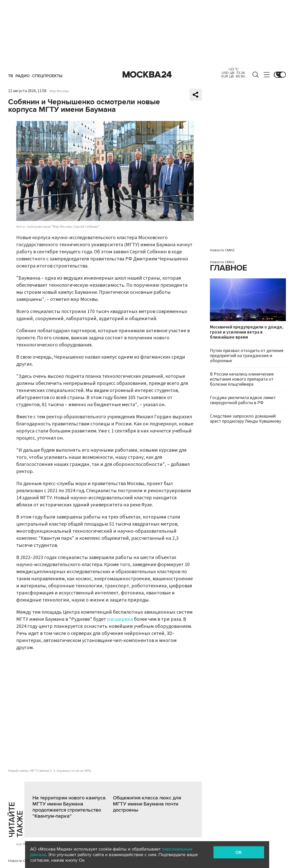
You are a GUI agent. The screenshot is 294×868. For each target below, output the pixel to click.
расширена (120, 619)
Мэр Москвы (59, 91)
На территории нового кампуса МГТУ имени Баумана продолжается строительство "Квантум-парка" (69, 807)
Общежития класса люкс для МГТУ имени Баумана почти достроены (147, 804)
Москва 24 (147, 75)
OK (239, 852)
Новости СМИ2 (20, 861)
